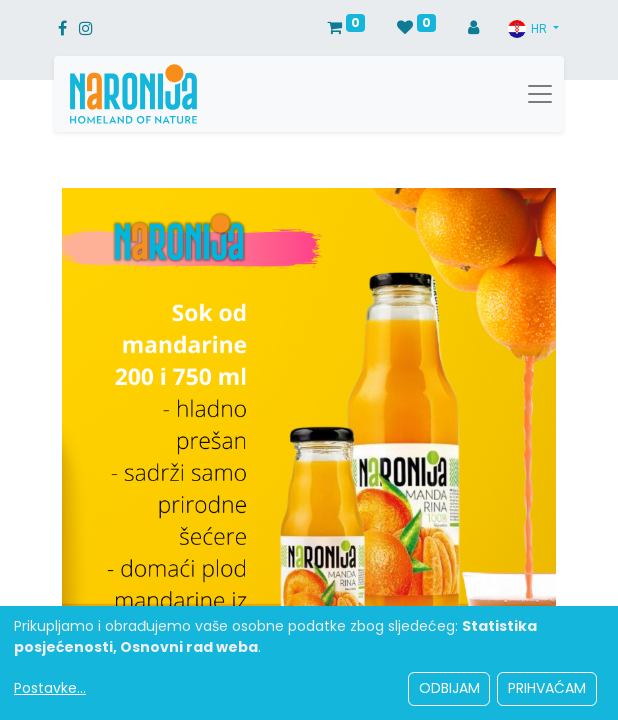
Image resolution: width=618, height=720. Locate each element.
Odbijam (449, 688)
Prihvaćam (547, 688)
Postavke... (50, 688)
